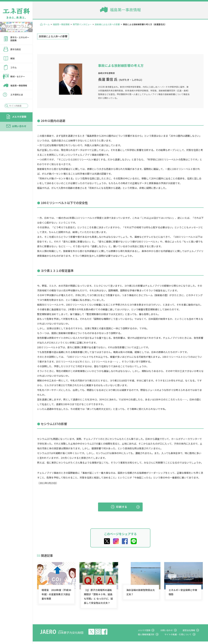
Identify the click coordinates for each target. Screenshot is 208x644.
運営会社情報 (190, 630)
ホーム (47, 24)
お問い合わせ (19, 126)
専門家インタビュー (82, 24)
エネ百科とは (17, 95)
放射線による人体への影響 (107, 24)
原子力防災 (16, 49)
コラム (14, 67)
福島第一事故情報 (19, 85)
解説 (12, 58)
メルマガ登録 (19, 117)
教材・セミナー (18, 76)
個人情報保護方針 (151, 634)
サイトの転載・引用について (181, 634)
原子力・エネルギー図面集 (20, 39)
